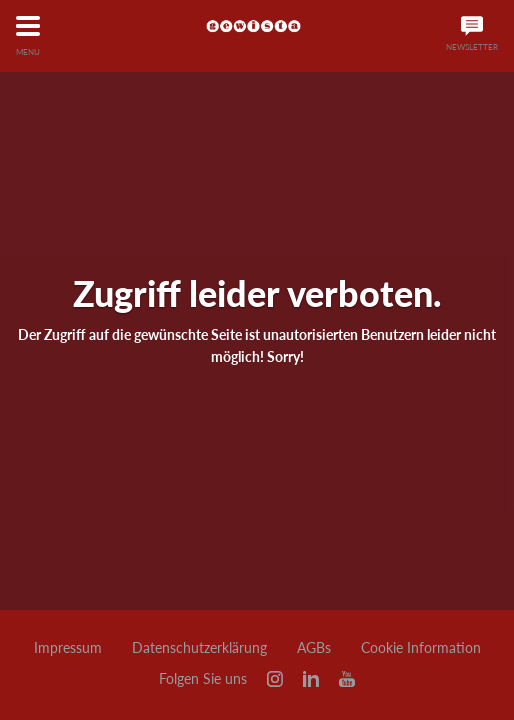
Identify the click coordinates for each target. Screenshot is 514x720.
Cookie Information (421, 648)
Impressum (68, 648)
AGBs (314, 648)
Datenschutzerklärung (199, 648)
